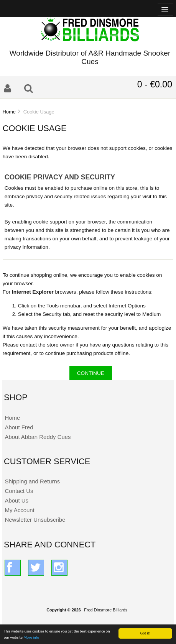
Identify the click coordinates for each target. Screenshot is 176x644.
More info (31, 638)
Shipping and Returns (32, 481)
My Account (19, 510)
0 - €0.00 (155, 84)
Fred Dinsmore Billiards (106, 610)
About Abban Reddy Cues (38, 437)
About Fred (19, 427)
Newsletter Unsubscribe (35, 520)
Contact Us (19, 491)
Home (9, 112)
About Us (16, 500)
